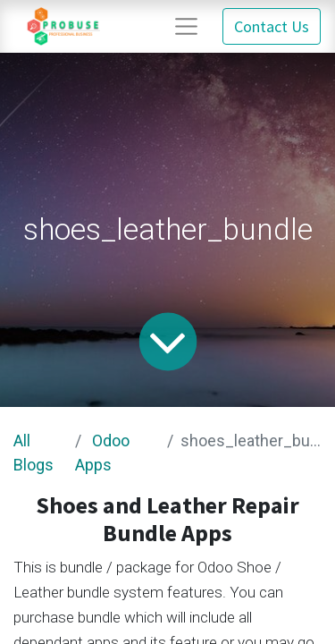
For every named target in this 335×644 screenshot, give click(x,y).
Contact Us (272, 26)
